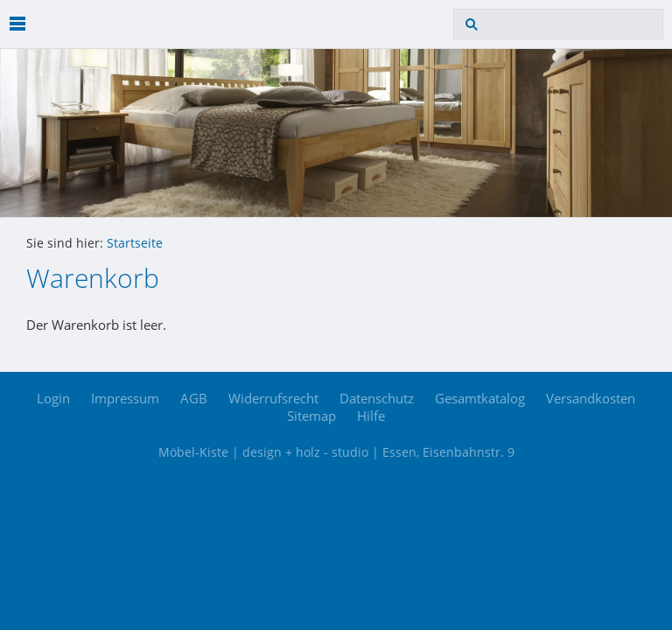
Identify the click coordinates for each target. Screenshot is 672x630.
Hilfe (371, 416)
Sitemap (311, 416)
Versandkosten (591, 398)
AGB (194, 398)
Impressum (125, 398)
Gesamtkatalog (480, 398)
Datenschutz (377, 398)
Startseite (135, 243)
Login (53, 398)
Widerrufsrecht (273, 398)
